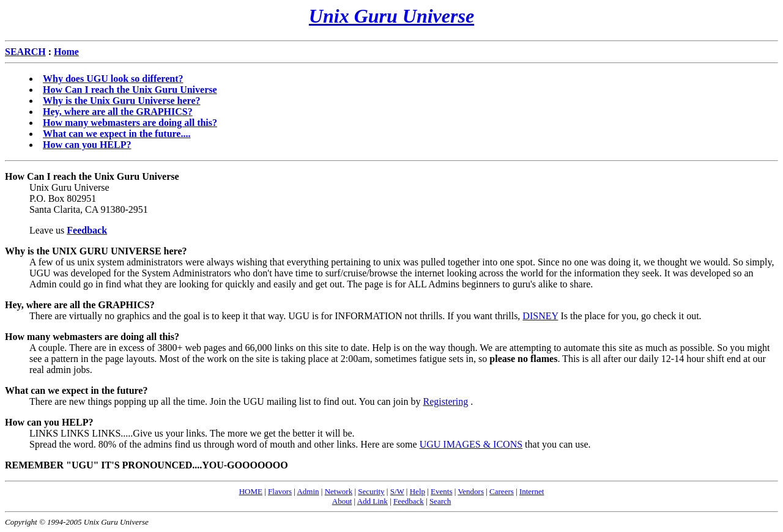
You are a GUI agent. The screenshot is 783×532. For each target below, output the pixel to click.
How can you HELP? (87, 145)
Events (441, 491)
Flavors (280, 491)
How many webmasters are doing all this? (130, 123)
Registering (445, 401)
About (342, 501)
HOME (251, 491)
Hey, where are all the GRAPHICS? (118, 112)
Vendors (471, 491)
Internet (532, 491)
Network (339, 491)
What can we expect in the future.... (117, 134)
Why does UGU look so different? (113, 79)
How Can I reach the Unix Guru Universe (130, 90)
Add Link (373, 501)
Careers (502, 491)
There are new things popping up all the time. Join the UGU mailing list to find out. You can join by (226, 401)
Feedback (409, 501)
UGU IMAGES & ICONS (471, 444)
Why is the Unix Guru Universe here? (121, 101)
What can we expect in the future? (76, 390)
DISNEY (540, 316)
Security (371, 491)
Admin (308, 491)
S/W (397, 491)
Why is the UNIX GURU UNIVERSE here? (96, 251)
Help (417, 491)
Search (440, 501)
